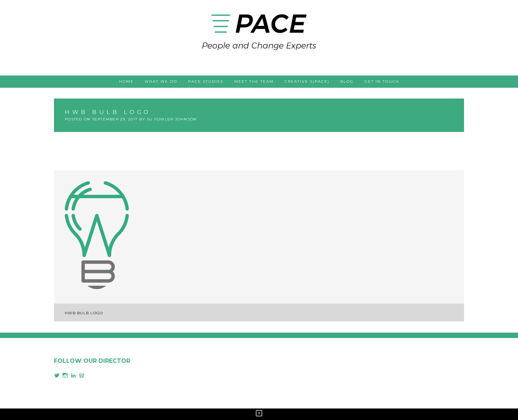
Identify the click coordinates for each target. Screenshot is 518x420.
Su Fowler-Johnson (172, 119)
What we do (161, 81)
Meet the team (254, 81)
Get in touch (382, 81)
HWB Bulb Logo (84, 313)
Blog (347, 81)
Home (126, 81)
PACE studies (206, 81)
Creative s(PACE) (307, 81)
